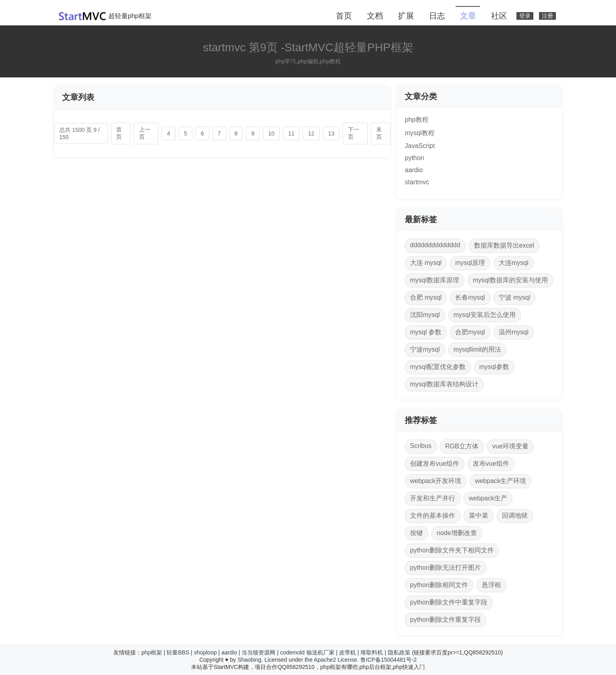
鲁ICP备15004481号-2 (389, 660)
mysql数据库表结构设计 (444, 384)
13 (331, 133)
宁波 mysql (514, 297)
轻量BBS (178, 652)
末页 (379, 133)
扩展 (406, 16)
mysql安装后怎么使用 (485, 315)
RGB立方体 (462, 446)
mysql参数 (494, 367)
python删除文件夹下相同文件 (452, 550)
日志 (437, 16)
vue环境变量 (510, 446)
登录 (525, 16)
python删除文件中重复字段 (449, 602)
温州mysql (514, 332)
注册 (547, 16)
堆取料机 (372, 652)
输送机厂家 (320, 652)
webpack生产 (488, 498)
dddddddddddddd (435, 245)
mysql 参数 (426, 332)
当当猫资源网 (258, 652)
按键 (416, 533)
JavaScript (420, 146)
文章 (468, 16)
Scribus (421, 446)
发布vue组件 (491, 464)
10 (271, 133)
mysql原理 (470, 263)
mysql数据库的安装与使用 (510, 280)
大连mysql (514, 263)
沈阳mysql (425, 315)
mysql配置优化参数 (438, 367)
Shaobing (249, 660)
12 (311, 133)
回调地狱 (515, 516)
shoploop (205, 652)
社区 (499, 16)
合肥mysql (470, 332)
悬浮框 (491, 585)
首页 (344, 16)
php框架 (152, 652)
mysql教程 (420, 133)
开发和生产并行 (433, 498)
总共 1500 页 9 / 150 (79, 133)
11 (291, 133)
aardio (414, 170)
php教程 (417, 120)
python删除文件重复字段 (445, 620)
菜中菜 (479, 516)
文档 (375, 16)
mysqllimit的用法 (477, 349)
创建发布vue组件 (435, 464)
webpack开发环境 (436, 481)
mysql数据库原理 (435, 280)
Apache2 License (335, 660)
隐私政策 (399, 652)
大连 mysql (426, 263)
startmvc (417, 182)
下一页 (354, 133)
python (414, 158)
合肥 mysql (426, 297)
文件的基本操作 (433, 516)
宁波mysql (425, 349)
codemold (292, 652)
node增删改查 (457, 533)
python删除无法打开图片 (445, 568)
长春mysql (470, 297)
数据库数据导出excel (504, 245)
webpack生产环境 (500, 481)
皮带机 (348, 652)
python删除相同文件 (439, 585)
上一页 (145, 133)
